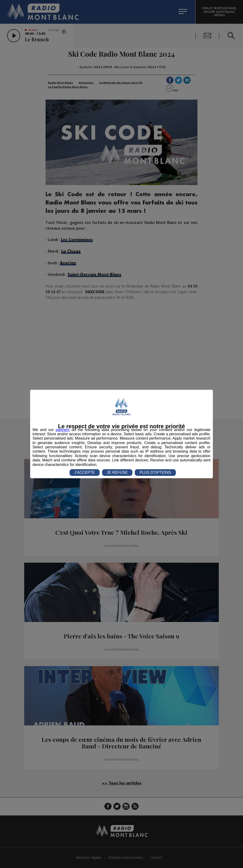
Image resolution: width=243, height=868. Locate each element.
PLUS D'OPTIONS (155, 472)
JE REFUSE (117, 472)
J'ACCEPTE (85, 472)
